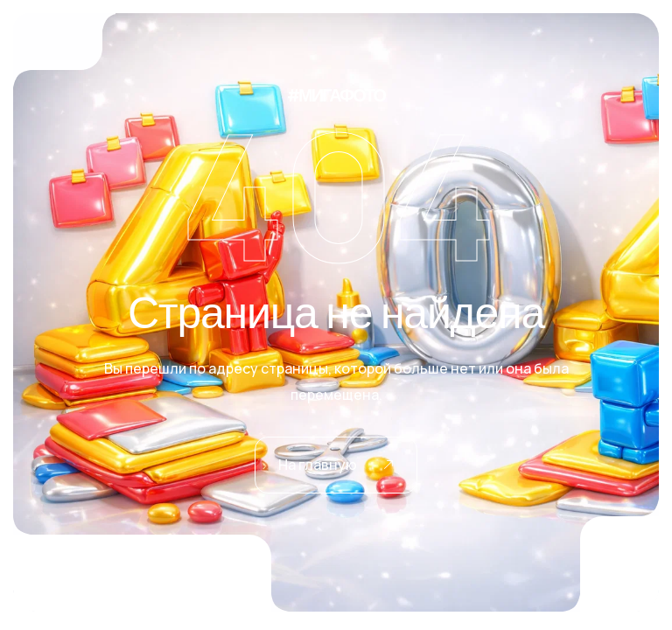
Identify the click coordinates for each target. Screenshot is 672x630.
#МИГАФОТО (336, 89)
